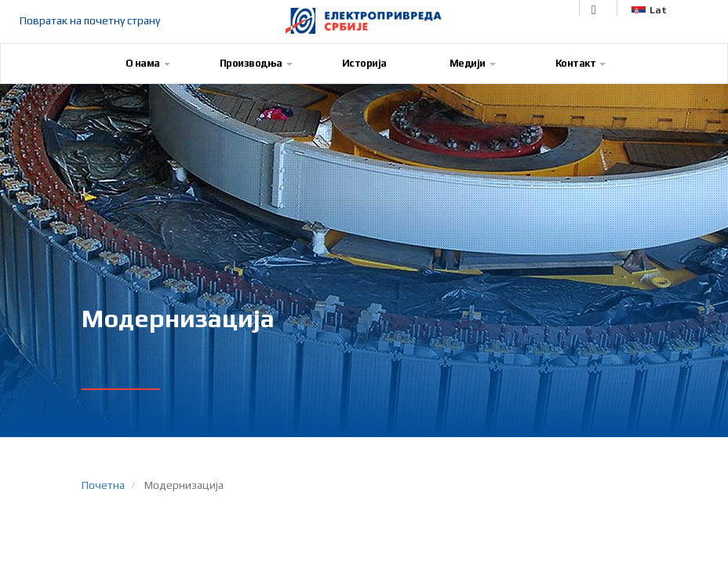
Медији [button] (473, 63)
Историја (364, 63)
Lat (649, 10)
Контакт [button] (581, 63)
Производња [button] (256, 63)
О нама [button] (148, 63)
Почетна (103, 485)
